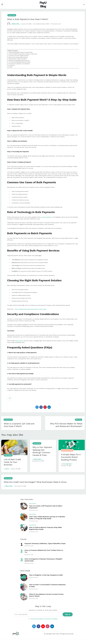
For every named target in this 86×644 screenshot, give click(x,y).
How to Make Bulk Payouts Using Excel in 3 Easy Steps (31, 309)
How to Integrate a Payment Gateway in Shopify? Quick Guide (43, 560)
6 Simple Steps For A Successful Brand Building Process (71, 457)
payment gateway (47, 217)
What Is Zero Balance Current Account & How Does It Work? (46, 595)
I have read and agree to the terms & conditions (44, 619)
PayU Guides (12, 15)
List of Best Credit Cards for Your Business (12, 462)
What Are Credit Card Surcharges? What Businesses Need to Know (35, 482)
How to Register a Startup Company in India (46, 575)
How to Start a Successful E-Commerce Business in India (47, 586)
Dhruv (7, 469)
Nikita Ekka (16, 24)
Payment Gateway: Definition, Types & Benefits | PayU (45, 543)
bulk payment (19, 341)
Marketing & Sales (67, 450)
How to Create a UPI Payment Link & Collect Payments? (46, 507)
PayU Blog (43, 4)
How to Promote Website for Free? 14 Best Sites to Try (44, 551)
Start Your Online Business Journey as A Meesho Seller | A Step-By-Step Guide (47, 518)
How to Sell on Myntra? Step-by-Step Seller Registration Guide (46, 528)
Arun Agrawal (67, 464)
